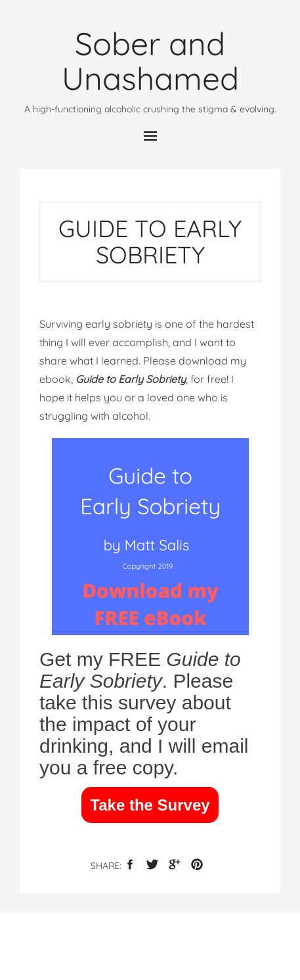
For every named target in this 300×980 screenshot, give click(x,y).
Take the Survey (150, 805)
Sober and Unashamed (150, 61)
